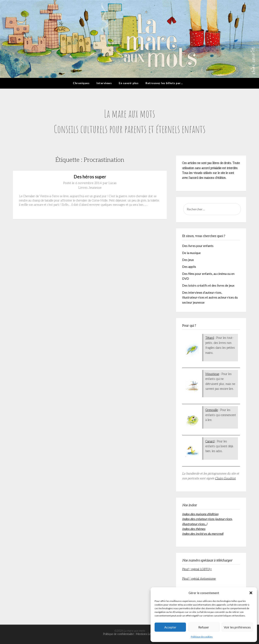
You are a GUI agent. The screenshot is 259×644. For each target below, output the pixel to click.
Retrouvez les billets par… (164, 83)
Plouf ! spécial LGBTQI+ (197, 569)
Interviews (104, 83)
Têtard (210, 338)
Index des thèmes (194, 529)
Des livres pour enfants (198, 246)
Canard (210, 441)
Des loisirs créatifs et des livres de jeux (208, 285)
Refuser (204, 627)
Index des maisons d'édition (200, 514)
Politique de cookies (202, 637)
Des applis (189, 267)
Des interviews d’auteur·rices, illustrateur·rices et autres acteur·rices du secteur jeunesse (210, 297)
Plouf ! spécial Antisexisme (199, 579)
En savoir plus (129, 83)
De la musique (191, 253)
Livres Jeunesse (90, 188)
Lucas (113, 183)
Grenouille (212, 410)
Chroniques (81, 83)
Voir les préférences (237, 627)
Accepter (170, 627)
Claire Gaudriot (225, 478)
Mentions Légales (146, 634)
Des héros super (90, 177)
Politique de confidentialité (118, 634)
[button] (251, 593)
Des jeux (188, 260)
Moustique (212, 374)
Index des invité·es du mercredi (203, 534)
